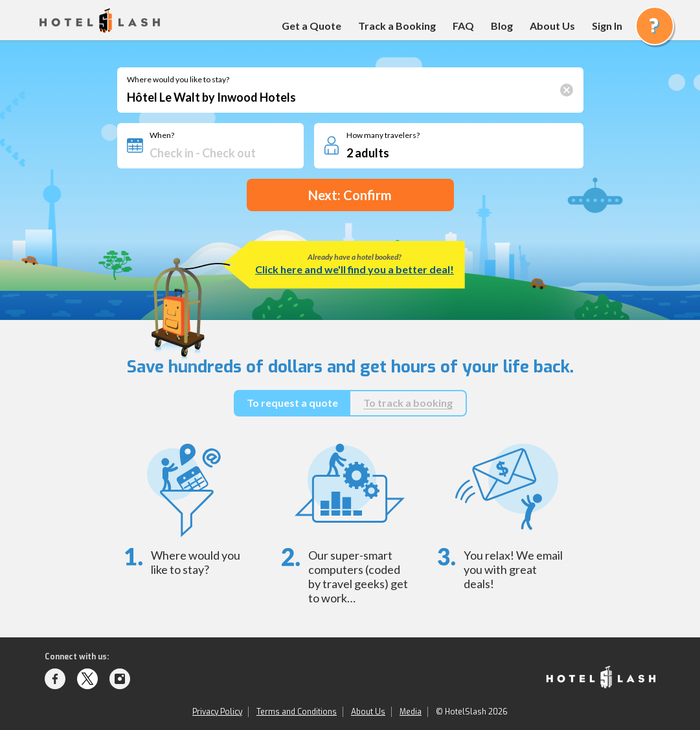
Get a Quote (311, 26)
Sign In (607, 26)
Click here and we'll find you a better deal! (355, 269)
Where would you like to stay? (178, 80)
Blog (502, 26)
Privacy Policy (217, 712)
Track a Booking (397, 26)
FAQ (463, 26)
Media (411, 712)
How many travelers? (383, 135)
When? (162, 135)
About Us (552, 26)
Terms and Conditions (297, 712)
